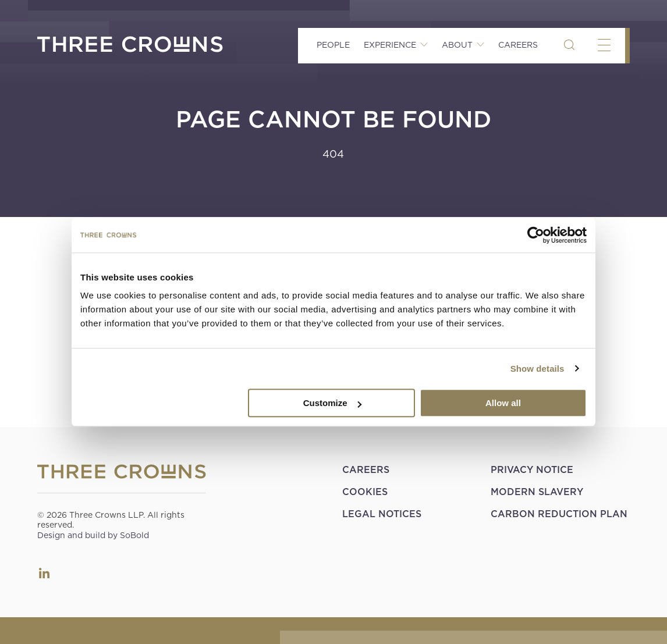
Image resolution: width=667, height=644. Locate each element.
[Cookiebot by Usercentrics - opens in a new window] (536, 235)
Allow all (503, 403)
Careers (518, 45)
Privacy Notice (532, 470)
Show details (537, 369)
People (333, 45)
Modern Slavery (537, 492)
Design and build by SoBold (93, 535)
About (457, 45)
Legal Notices (382, 514)
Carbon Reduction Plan (559, 514)
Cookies (365, 492)
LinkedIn (44, 573)
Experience (390, 45)
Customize (332, 403)
